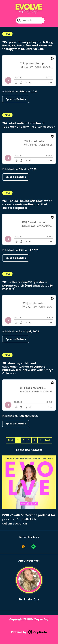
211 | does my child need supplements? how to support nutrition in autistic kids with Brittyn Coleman (28, 368)
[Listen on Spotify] (33, 546)
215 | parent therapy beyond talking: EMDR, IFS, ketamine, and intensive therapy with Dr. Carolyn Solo (28, 45)
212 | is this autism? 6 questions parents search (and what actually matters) (28, 285)
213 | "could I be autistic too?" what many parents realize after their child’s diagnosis (27, 204)
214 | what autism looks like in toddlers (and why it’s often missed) (29, 125)
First (11, 440)
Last (48, 440)
